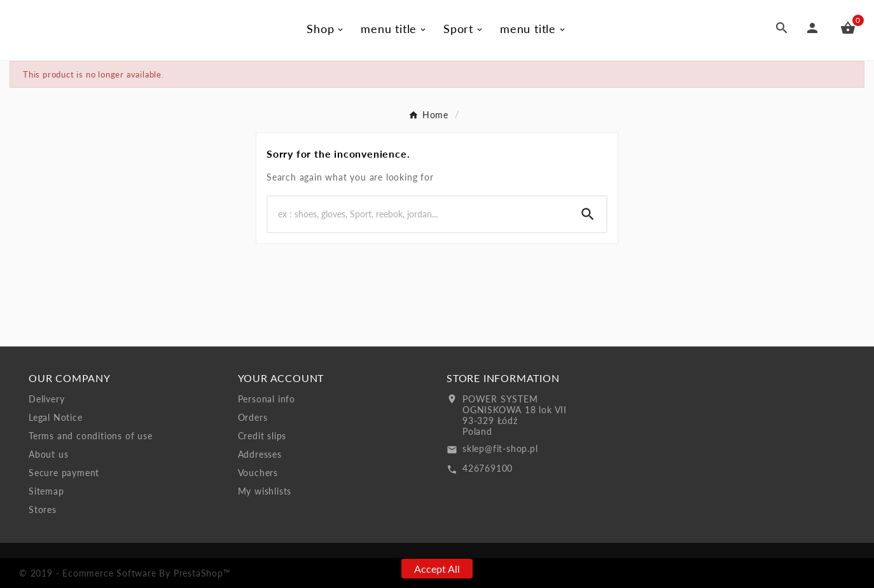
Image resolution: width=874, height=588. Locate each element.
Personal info (267, 399)
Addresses (260, 454)
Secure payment (64, 473)
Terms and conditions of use (91, 436)
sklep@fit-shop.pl (500, 448)
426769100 (488, 468)
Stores (43, 509)
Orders (253, 417)
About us (48, 454)
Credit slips (262, 436)
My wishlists (265, 491)
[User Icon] (815, 28)
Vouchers (258, 473)
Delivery (46, 399)
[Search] (419, 214)
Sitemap (46, 491)
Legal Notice (56, 417)
